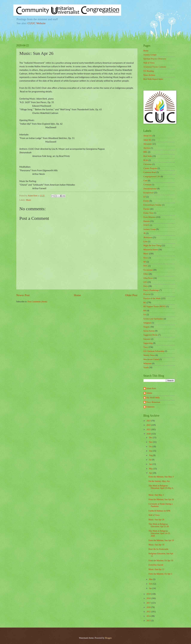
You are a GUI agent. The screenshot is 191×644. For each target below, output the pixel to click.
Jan (151, 588)
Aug (151, 455)
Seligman (147, 323)
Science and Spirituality (153, 319)
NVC (146, 266)
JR (145, 233)
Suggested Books (151, 335)
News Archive (149, 75)
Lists (145, 242)
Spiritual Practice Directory (155, 59)
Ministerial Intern (151, 250)
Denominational (150, 189)
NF (145, 262)
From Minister (149, 217)
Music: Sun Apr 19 (156, 545)
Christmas (148, 164)
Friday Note (148, 213)
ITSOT (146, 225)
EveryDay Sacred (156, 565)
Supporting (148, 343)
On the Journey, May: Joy (159, 481)
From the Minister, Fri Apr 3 (160, 574)
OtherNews (148, 278)
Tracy (146, 347)
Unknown (150, 407)
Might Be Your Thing (152, 246)
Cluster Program (150, 168)
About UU (148, 136)
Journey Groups (150, 55)
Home (77, 295)
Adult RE (147, 140)
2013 (149, 621)
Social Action (149, 331)
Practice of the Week (152, 298)
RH (145, 311)
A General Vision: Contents (155, 67)
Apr (151, 473)
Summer (147, 339)
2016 (149, 607)
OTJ (145, 282)
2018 (149, 598)
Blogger (108, 638)
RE (145, 303)
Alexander (148, 144)
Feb (151, 584)
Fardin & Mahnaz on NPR (159, 511)
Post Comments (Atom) (37, 302)
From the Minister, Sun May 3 (161, 477)
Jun (151, 464)
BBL (145, 152)
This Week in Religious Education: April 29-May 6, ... (161, 488)
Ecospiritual (148, 193)
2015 (149, 612)
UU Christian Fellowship (154, 351)
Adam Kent (151, 388)
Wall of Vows (149, 63)
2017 (149, 603)
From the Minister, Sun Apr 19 (161, 540)
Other (146, 274)
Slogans (147, 327)
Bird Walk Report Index (153, 79)
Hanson (147, 221)
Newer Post (23, 295)
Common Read (150, 172)
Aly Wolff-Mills (153, 398)
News (146, 258)
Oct (151, 447)
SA (145, 315)
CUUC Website (37, 23)
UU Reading (149, 71)
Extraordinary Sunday (152, 205)
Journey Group (150, 229)
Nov (151, 442)
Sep (151, 451)
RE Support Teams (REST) (155, 307)
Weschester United (151, 359)
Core (145, 181)
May (151, 469)
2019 (149, 594)
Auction (147, 148)
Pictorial (147, 294)
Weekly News (149, 355)
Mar (151, 579)
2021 (149, 430)
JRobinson (148, 238)
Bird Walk (148, 156)
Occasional (148, 270)
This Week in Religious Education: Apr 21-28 (159, 525)
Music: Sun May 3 (156, 495)
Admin (149, 393)
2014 (149, 616)
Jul (150, 460)
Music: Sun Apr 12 (156, 569)
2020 (149, 434)
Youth (146, 367)
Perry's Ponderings (151, 290)
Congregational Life (152, 177)
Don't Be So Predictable (158, 549)
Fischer (147, 209)
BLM (146, 160)
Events (146, 201)
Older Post (131, 295)
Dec (151, 438)
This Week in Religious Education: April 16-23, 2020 (159, 533)
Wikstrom (148, 363)
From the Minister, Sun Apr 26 (161, 499)
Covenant (147, 185)
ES (145, 197)
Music (29, 200)
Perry (146, 286)
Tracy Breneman (153, 402)
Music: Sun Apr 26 (156, 520)
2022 (149, 425)
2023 (149, 421)
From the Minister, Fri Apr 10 (161, 561)
